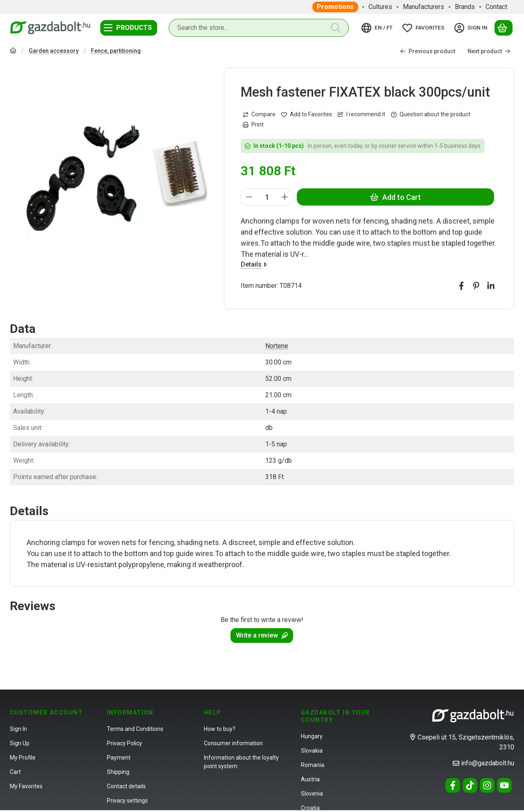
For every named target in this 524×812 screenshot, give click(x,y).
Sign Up (20, 743)
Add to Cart (396, 197)
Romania (313, 765)
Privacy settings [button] (127, 801)
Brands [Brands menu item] (465, 7)
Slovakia (312, 751)
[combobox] (259, 28)
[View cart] (504, 28)
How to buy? (220, 729)
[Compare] (259, 114)
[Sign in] (472, 28)
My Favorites (26, 786)
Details (254, 265)
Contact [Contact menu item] (496, 7)
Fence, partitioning (116, 51)
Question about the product (431, 114)
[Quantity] (267, 197)
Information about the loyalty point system (241, 762)
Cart (15, 772)
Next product (489, 51)
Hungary (312, 736)
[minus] (249, 197)
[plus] (285, 197)
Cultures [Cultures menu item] (380, 7)
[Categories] (129, 28)
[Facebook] (453, 785)
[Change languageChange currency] (378, 28)
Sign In (18, 729)
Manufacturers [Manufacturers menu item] (423, 7)
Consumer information (233, 743)
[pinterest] (476, 286)
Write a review (262, 635)
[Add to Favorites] (307, 114)
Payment (119, 758)
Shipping (118, 772)
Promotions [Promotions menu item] (335, 7)
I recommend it (361, 114)
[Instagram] (487, 785)
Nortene (277, 346)
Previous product (428, 51)
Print (253, 124)
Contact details (126, 786)
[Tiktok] (470, 785)
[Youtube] (504, 785)
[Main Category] (13, 51)
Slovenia (312, 794)
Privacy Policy (124, 743)
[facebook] (461, 286)
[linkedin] (491, 286)
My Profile (23, 758)
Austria (310, 779)
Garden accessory (54, 51)
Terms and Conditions (135, 729)
